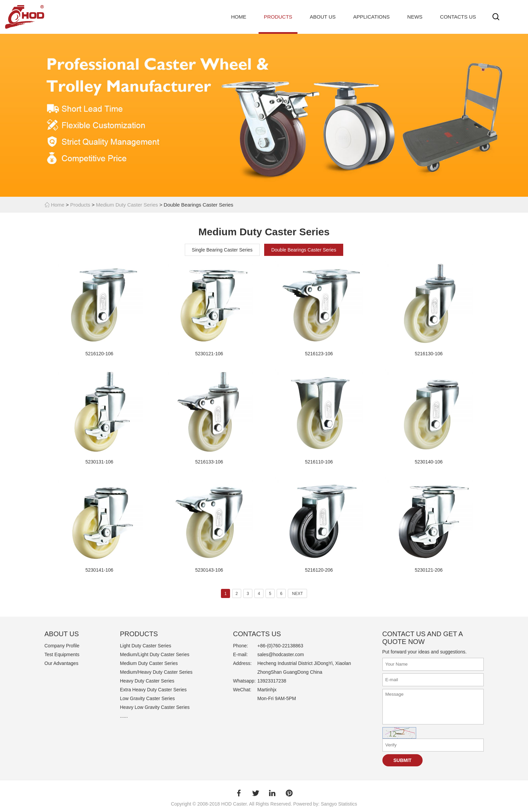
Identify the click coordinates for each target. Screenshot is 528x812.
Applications (372, 17)
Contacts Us (458, 17)
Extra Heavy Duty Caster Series (153, 690)
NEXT (297, 594)
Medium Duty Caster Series (127, 205)
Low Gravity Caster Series (147, 698)
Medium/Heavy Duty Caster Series (156, 672)
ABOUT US (62, 634)
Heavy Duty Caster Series (147, 681)
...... (124, 716)
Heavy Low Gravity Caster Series (155, 707)
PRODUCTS (139, 634)
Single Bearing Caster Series (222, 250)
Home (239, 17)
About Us (323, 17)
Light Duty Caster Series (146, 646)
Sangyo (329, 804)
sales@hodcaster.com (281, 654)
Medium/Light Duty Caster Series (155, 654)
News (415, 17)
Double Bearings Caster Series (304, 250)
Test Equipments (62, 654)
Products (278, 17)
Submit (403, 760)
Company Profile (62, 646)
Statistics (348, 804)
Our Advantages (61, 663)
